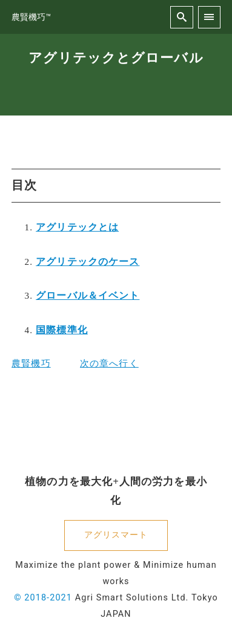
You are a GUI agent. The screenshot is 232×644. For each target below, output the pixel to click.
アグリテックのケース (88, 262)
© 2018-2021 (43, 598)
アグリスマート (116, 535)
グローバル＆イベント (88, 295)
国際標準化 (62, 330)
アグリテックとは (77, 227)
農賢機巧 (31, 363)
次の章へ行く (109, 363)
